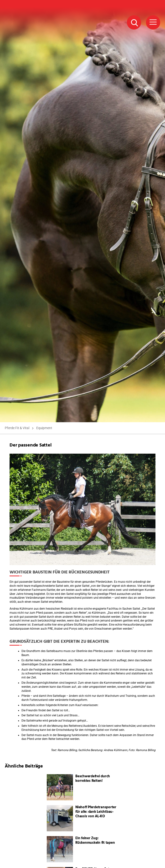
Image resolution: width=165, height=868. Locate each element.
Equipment (44, 428)
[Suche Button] (134, 22)
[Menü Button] (153, 22)
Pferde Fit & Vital (17, 428)
